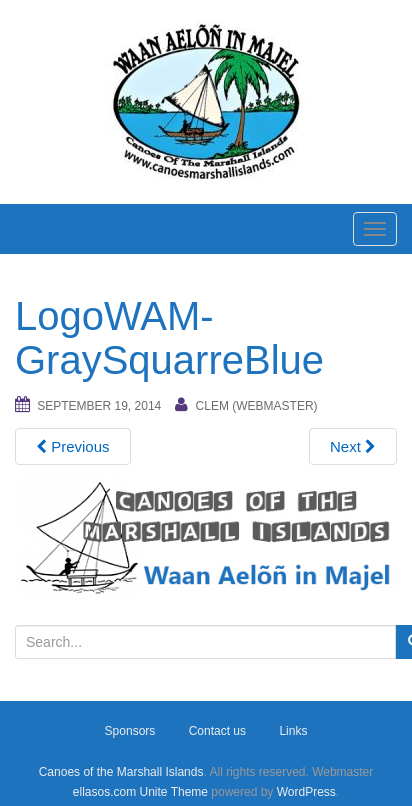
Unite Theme (174, 792)
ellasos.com (104, 792)
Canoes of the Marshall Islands (121, 772)
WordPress (306, 792)
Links (293, 731)
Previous (73, 446)
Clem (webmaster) (257, 406)
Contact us (217, 731)
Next (353, 446)
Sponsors (130, 731)
